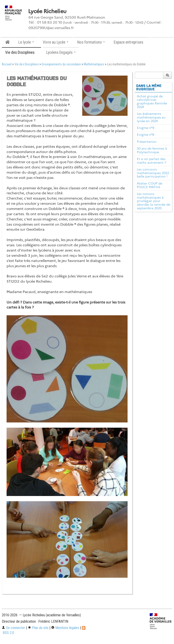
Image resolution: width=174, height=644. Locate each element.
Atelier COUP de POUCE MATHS (150, 185)
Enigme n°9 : (146, 128)
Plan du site (38, 628)
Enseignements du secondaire (61, 64)
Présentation (147, 142)
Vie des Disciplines (27, 64)
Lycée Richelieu (47, 11)
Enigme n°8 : (146, 135)
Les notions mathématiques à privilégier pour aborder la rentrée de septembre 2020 (153, 201)
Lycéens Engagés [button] (61, 52)
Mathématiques (94, 64)
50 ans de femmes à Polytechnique (152, 150)
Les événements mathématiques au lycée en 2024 (151, 117)
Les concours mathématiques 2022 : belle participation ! (154, 173)
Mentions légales (65, 628)
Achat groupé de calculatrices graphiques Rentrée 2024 (152, 102)
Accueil (7, 64)
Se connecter (13, 628)
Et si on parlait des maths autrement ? (151, 161)
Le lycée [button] (26, 42)
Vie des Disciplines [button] (21, 52)
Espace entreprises (128, 42)
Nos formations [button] (91, 42)
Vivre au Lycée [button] (56, 42)
